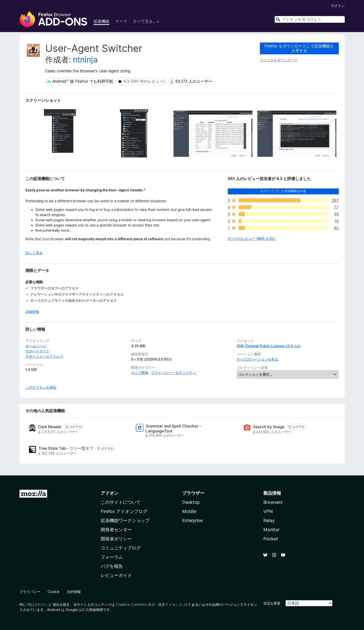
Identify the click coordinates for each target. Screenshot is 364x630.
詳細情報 (32, 312)
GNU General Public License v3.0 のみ (269, 346)
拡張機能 (101, 21)
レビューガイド (116, 575)
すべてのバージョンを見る (257, 359)
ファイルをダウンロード (279, 60)
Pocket (271, 539)
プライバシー (30, 592)
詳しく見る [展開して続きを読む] (34, 253)
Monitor (271, 530)
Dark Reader (50, 427)
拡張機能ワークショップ (125, 520)
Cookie (54, 592)
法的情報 (74, 592)
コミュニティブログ (121, 548)
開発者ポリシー (116, 539)
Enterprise (192, 520)
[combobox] (310, 19)
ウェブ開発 (140, 373)
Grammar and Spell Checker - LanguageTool (173, 428)
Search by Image (269, 427)
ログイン (338, 6)
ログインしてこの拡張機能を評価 (283, 191)
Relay (269, 520)
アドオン (110, 493)
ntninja (85, 60)
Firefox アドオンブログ (124, 511)
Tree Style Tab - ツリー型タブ (66, 448)
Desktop (191, 502)
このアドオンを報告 (41, 387)
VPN (268, 511)
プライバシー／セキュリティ (173, 373)
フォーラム (112, 557)
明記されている (39, 604)
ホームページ (36, 346)
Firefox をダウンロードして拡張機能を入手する (299, 48)
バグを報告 (112, 566)
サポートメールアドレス (44, 356)
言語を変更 (272, 603)
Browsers (273, 502)
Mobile (189, 511)
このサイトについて (121, 502)
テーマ (121, 21)
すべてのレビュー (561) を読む (252, 238)
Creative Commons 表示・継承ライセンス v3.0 (153, 604)
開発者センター (116, 530)
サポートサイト (38, 351)
